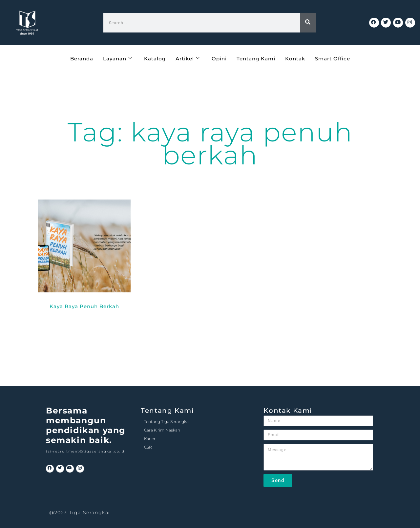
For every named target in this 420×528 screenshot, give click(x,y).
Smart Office (333, 58)
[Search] (308, 23)
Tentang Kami (256, 58)
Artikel (188, 58)
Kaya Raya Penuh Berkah (84, 306)
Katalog (155, 58)
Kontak (295, 58)
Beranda (82, 58)
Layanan (118, 58)
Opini (219, 58)
